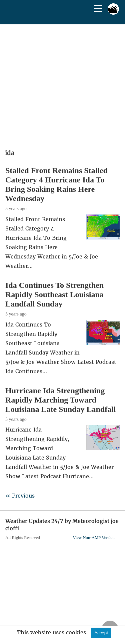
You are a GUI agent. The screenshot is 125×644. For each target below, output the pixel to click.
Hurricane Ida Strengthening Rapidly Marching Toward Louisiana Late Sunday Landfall (60, 400)
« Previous (20, 496)
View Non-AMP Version (94, 538)
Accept (101, 633)
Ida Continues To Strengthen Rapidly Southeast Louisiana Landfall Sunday (54, 294)
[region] (62, 84)
